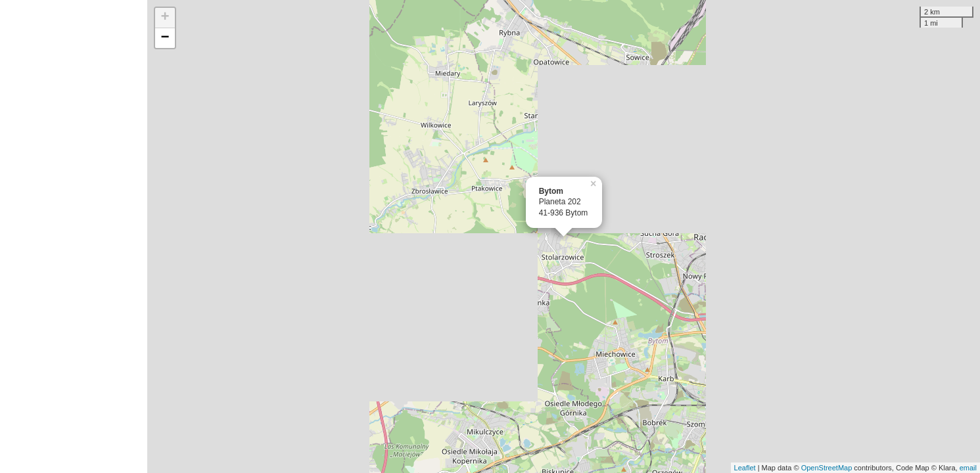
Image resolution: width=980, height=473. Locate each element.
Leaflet (745, 468)
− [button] (165, 38)
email (968, 468)
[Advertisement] (74, 236)
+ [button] (165, 18)
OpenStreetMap (827, 468)
